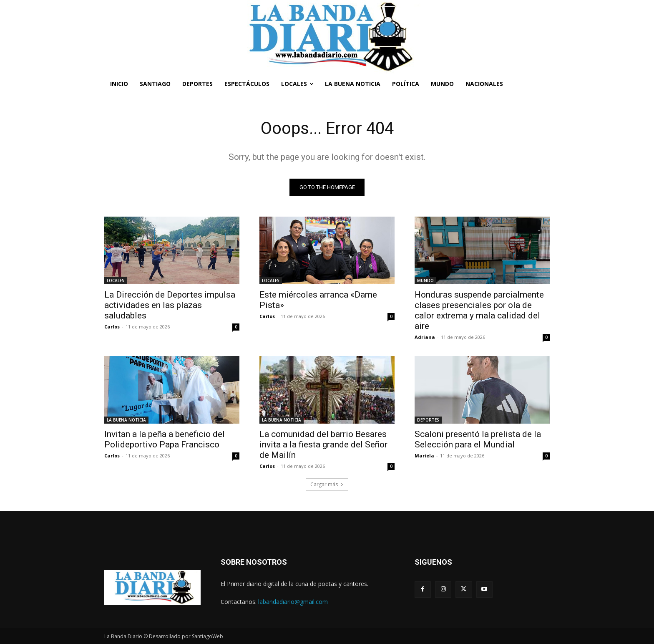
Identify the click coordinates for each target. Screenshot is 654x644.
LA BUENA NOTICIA (126, 420)
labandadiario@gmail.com (293, 602)
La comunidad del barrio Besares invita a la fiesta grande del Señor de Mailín (323, 444)
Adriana (425, 337)
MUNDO (425, 280)
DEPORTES (428, 420)
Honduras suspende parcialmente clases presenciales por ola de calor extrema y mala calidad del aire (479, 310)
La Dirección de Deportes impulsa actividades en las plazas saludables (170, 305)
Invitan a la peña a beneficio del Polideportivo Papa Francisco (165, 439)
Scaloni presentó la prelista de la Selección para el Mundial (478, 439)
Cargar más (327, 484)
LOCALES (116, 280)
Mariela (424, 456)
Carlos (112, 327)
